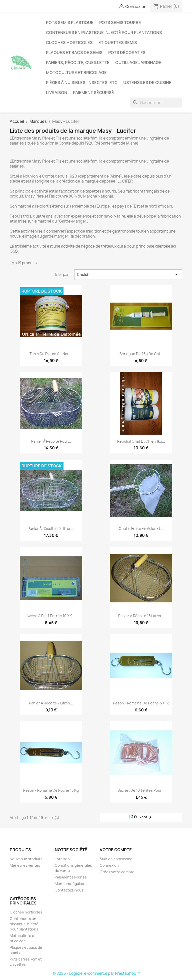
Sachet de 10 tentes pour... (141, 790)
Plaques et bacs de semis (74, 53)
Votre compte (116, 850)
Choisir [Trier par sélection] (128, 275)
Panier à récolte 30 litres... (51, 529)
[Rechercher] (156, 103)
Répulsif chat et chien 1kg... (141, 441)
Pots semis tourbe (120, 23)
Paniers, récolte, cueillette (78, 63)
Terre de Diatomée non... (51, 354)
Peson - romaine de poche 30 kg (141, 703)
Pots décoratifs (127, 53)
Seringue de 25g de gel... (141, 354)
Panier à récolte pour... (51, 441)
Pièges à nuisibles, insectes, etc (82, 83)
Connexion (109, 865)
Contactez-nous (69, 890)
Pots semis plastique (70, 23)
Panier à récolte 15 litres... (141, 616)
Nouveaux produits (26, 859)
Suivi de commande (116, 859)
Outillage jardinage (138, 63)
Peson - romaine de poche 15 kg (51, 790)
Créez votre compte (117, 872)
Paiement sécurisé (93, 93)
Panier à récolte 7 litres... (51, 703)
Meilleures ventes (25, 865)
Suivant (144, 817)
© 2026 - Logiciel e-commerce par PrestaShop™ (96, 973)
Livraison (57, 93)
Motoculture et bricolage (76, 73)
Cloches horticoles (69, 43)
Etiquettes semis (118, 43)
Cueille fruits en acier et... (141, 529)
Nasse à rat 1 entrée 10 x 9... (51, 616)
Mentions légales (69, 884)
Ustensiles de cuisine (147, 83)
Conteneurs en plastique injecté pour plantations (104, 33)
